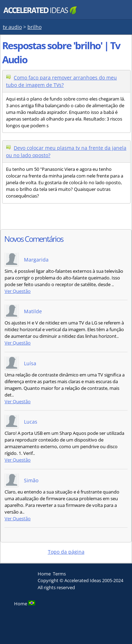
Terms (59, 574)
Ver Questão (18, 291)
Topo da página (66, 552)
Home (44, 574)
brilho (34, 27)
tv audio (12, 27)
